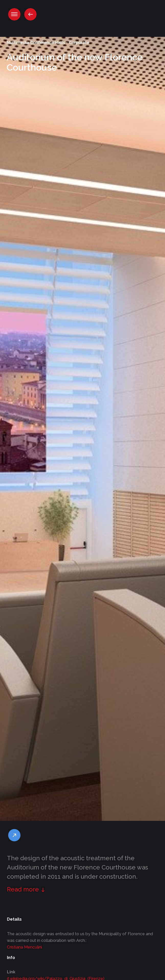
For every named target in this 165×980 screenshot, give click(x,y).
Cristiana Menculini (24, 947)
